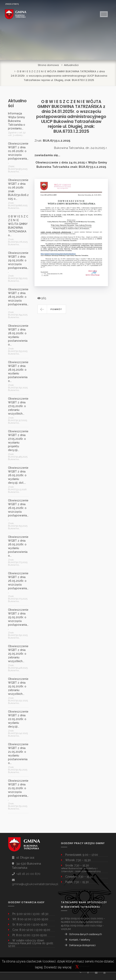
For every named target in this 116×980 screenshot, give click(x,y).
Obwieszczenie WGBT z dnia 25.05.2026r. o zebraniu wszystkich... (18, 654)
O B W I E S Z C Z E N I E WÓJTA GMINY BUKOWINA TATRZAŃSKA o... (18, 226)
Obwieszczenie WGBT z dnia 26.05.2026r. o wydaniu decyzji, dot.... (18, 475)
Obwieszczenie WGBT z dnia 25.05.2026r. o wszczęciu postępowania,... (18, 619)
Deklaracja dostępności (82, 945)
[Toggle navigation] (104, 14)
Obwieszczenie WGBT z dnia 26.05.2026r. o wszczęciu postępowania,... (18, 510)
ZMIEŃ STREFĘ (12, 4)
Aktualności (71, 65)
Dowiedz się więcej (58, 967)
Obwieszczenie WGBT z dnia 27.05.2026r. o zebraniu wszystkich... (18, 406)
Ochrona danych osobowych (86, 934)
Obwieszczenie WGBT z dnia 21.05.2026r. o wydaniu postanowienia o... (18, 754)
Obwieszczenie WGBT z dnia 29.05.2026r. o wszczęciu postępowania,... (18, 262)
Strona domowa (48, 65)
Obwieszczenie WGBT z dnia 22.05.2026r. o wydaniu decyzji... (18, 719)
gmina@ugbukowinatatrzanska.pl (35, 884)
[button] (52, 309)
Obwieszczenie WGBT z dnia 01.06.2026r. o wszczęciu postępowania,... (18, 153)
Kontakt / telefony (80, 940)
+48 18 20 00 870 (28, 874)
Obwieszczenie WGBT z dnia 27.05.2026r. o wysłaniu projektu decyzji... (18, 441)
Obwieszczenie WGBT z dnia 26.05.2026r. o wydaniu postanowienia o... (18, 546)
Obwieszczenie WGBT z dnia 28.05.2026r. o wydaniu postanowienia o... (18, 335)
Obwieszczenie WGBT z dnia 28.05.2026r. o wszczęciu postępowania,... (18, 299)
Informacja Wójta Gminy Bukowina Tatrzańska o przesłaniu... (17, 121)
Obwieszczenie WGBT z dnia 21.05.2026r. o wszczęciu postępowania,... (18, 790)
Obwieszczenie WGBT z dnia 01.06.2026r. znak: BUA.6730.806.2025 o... (18, 189)
